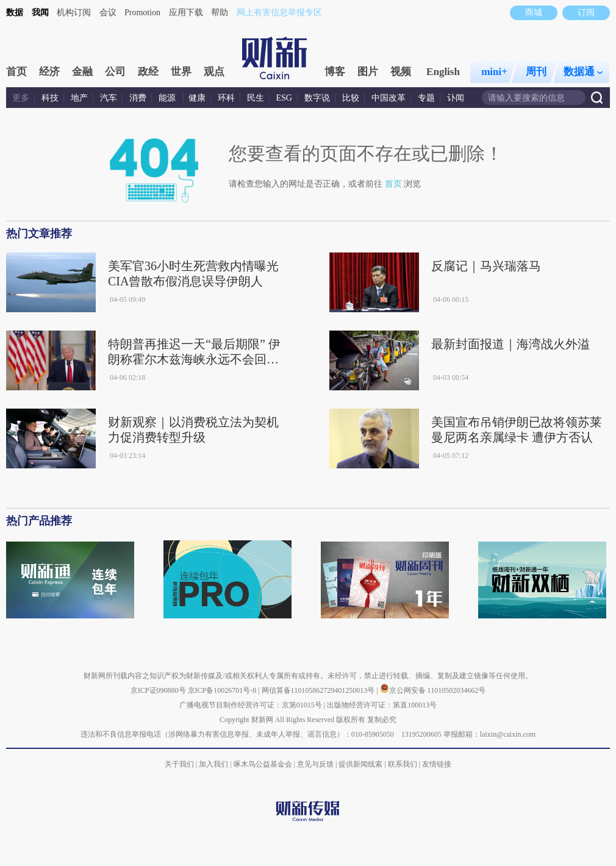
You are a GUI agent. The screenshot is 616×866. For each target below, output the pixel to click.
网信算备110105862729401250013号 (319, 690)
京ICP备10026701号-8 (223, 690)
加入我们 (213, 764)
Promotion (142, 13)
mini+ (494, 72)
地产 (79, 98)
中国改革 (389, 98)
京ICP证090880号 (158, 690)
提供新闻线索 (360, 764)
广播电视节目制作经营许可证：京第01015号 (251, 705)
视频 (401, 72)
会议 (108, 13)
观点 (214, 72)
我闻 (40, 13)
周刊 (536, 72)
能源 (168, 98)
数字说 (317, 98)
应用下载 (186, 13)
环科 (226, 98)
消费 (138, 98)
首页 (16, 72)
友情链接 (437, 764)
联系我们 (403, 764)
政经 (148, 72)
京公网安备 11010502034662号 (433, 690)
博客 (335, 72)
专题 (426, 98)
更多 (21, 98)
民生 (256, 98)
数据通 (583, 72)
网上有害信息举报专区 (279, 13)
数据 (15, 13)
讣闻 (456, 98)
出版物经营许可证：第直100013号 (382, 705)
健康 (197, 98)
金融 (82, 72)
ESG (284, 98)
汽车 (109, 98)
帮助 (220, 13)
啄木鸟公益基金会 (264, 764)
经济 (49, 72)
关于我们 (179, 764)
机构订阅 (74, 13)
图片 (368, 72)
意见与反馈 (315, 764)
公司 (115, 72)
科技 (50, 98)
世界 (181, 72)
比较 (351, 98)
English (443, 72)
